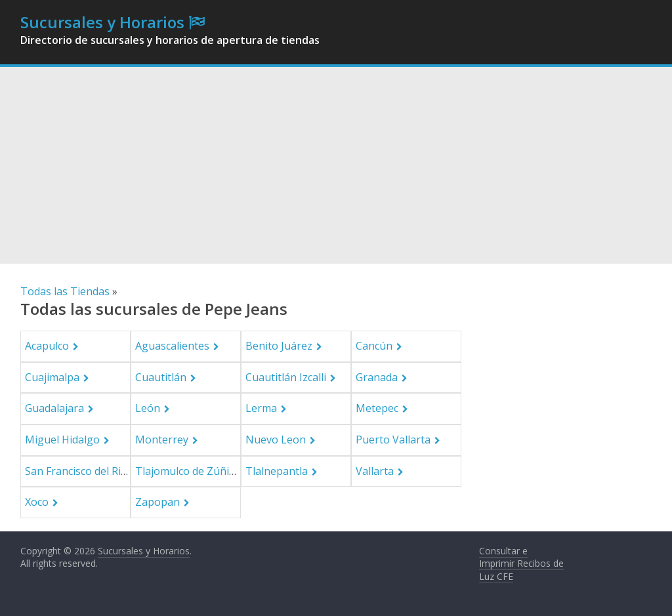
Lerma (261, 408)
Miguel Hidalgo (62, 440)
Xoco (37, 502)
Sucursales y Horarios (102, 22)
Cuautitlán (161, 377)
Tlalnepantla (277, 471)
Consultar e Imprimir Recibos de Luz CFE (521, 564)
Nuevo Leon (276, 440)
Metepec (377, 408)
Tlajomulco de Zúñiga (188, 471)
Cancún (374, 346)
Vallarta (375, 471)
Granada (377, 377)
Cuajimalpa (52, 377)
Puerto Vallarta (393, 440)
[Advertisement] (336, 165)
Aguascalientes (172, 346)
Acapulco (47, 346)
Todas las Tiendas (65, 291)
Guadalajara (54, 408)
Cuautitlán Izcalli (286, 377)
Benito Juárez (279, 346)
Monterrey (162, 440)
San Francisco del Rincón (85, 471)
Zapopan (157, 502)
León (148, 408)
